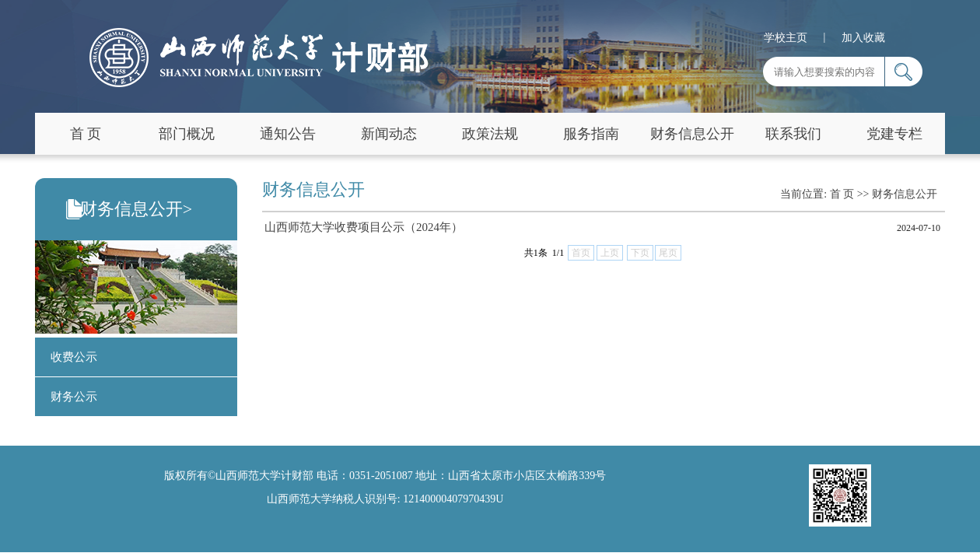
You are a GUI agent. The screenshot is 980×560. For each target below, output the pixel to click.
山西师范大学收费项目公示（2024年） (364, 227)
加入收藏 (863, 38)
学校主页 (786, 38)
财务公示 (74, 397)
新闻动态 (389, 134)
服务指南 (591, 134)
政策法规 (490, 134)
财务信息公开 (692, 134)
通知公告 (288, 134)
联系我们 (793, 134)
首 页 (86, 134)
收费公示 (74, 357)
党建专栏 (894, 134)
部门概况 (187, 134)
